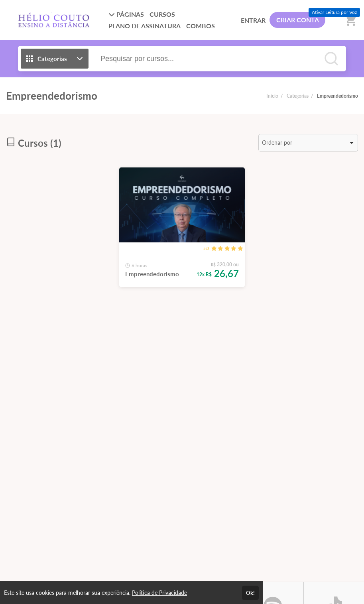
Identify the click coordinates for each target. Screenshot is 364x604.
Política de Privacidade (159, 593)
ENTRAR (253, 20)
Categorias (298, 96)
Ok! (250, 593)
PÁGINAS (126, 14)
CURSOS (162, 14)
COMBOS (201, 26)
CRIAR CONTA (298, 20)
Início (272, 96)
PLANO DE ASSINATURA (145, 26)
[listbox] (308, 143)
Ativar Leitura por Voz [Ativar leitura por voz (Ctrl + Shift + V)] (334, 12)
